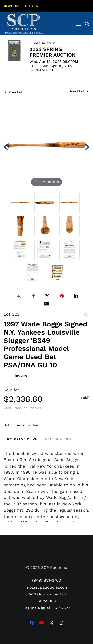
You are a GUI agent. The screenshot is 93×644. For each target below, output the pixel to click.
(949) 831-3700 (47, 580)
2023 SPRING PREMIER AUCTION (53, 52)
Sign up (11, 6)
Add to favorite (86, 315)
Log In (32, 6)
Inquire (21, 375)
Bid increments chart (22, 425)
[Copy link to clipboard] (19, 296)
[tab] (21, 440)
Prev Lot (14, 92)
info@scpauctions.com (46, 587)
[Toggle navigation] (79, 24)
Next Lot (79, 91)
